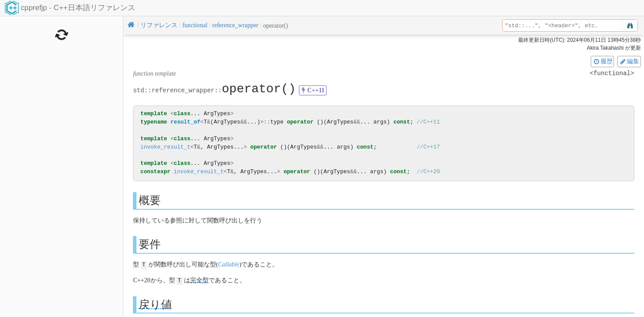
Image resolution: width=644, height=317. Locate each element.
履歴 (603, 61)
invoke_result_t (165, 147)
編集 (629, 61)
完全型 (199, 280)
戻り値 (155, 304)
